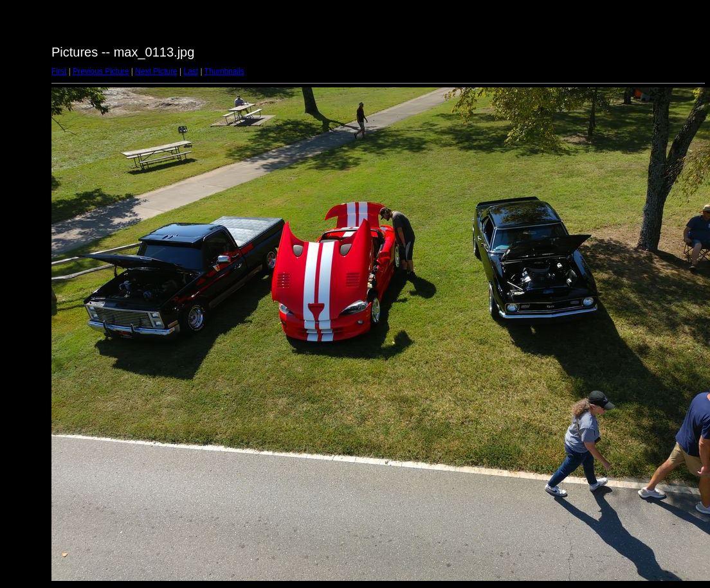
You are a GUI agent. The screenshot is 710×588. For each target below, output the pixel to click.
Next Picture (156, 71)
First (59, 71)
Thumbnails (224, 71)
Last (191, 71)
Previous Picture (101, 71)
